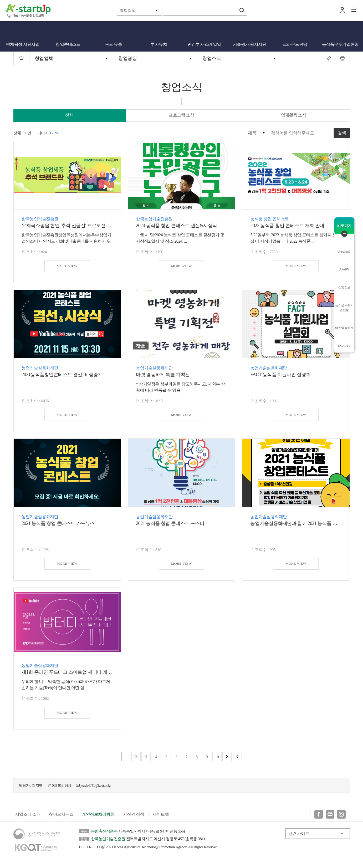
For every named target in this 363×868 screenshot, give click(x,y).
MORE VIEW (67, 266)
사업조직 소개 (28, 819)
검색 (242, 10)
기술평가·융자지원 (250, 44)
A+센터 (344, 269)
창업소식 (212, 58)
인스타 (341, 819)
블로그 (330, 819)
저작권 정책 (133, 819)
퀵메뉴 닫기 (344, 234)
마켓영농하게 (344, 328)
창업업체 (44, 58)
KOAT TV (344, 346)
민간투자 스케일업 (204, 44)
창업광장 (127, 58)
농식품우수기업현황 (340, 44)
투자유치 (159, 44)
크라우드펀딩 (295, 44)
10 (217, 757)
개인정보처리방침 (98, 819)
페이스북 (319, 819)
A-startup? (344, 252)
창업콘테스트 (68, 44)
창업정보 (344, 287)
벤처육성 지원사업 (23, 44)
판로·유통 (114, 44)
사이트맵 (161, 819)
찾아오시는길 (61, 819)
